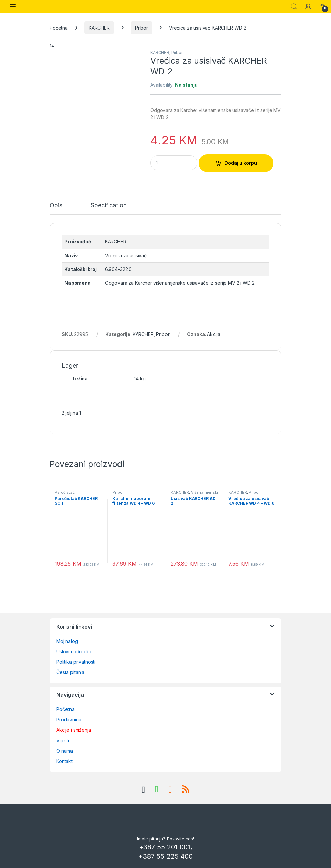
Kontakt (64, 761)
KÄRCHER (99, 28)
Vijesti (63, 740)
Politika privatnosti (76, 662)
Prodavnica (69, 720)
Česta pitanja (70, 672)
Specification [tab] (108, 205)
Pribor (141, 28)
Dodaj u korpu (241, 163)
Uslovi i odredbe (75, 652)
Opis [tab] (56, 205)
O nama (65, 751)
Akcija (214, 334)
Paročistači (65, 492)
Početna (59, 28)
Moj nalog (67, 641)
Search (294, 7)
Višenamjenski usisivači (194, 494)
